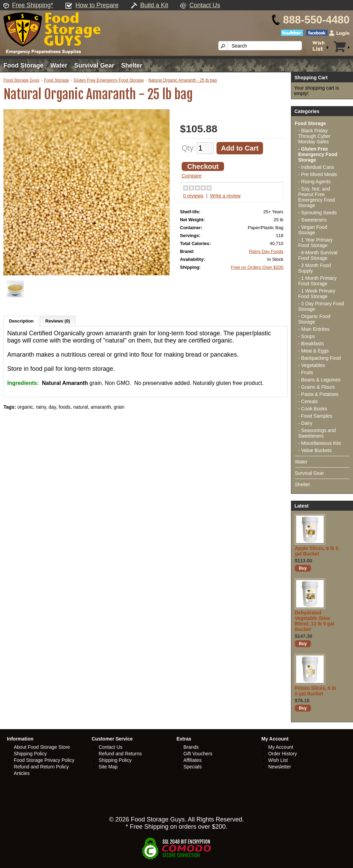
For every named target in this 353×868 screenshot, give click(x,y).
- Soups (306, 336)
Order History (283, 754)
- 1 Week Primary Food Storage (317, 294)
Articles (22, 773)
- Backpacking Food (320, 358)
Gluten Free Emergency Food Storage (108, 80)
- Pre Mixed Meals (318, 174)
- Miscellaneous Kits (320, 443)
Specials (193, 767)
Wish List (278, 760)
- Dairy (305, 423)
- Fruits (306, 372)
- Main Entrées (314, 329)
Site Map (108, 767)
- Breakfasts (311, 344)
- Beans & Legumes (319, 380)
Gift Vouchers (198, 754)
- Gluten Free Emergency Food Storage (318, 154)
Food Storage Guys (21, 80)
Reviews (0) (58, 321)
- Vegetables (312, 365)
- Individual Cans (316, 167)
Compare (192, 176)
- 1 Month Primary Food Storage (317, 281)
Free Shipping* (33, 5)
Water (59, 65)
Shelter (132, 65)
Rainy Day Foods (266, 251)
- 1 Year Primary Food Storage (315, 243)
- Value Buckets (315, 450)
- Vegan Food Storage (313, 230)
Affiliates (193, 760)
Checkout (203, 166)
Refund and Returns (120, 754)
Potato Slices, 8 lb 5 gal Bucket (315, 691)
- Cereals (308, 401)
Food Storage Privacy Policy (44, 760)
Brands (191, 747)
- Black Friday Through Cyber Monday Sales (314, 136)
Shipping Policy (30, 754)
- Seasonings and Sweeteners (317, 433)
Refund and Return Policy (41, 767)
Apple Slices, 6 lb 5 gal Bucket (317, 551)
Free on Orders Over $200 (257, 267)
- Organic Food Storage (314, 319)
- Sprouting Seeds (317, 213)
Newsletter (280, 767)
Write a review (225, 196)
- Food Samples (315, 416)
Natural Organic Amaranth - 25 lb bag (183, 80)
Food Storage (23, 65)
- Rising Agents (314, 182)
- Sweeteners (312, 220)
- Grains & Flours (316, 387)
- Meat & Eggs (314, 351)
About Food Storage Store (42, 747)
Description (21, 321)
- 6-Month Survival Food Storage (318, 255)
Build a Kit (154, 5)
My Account (281, 747)
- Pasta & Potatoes (318, 394)
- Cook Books (313, 409)
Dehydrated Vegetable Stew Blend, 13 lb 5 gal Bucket (314, 621)
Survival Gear (94, 65)
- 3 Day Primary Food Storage (321, 306)
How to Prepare (97, 5)
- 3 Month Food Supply (315, 268)
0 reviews (193, 196)
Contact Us (205, 5)
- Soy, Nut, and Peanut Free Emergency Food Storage (317, 197)
